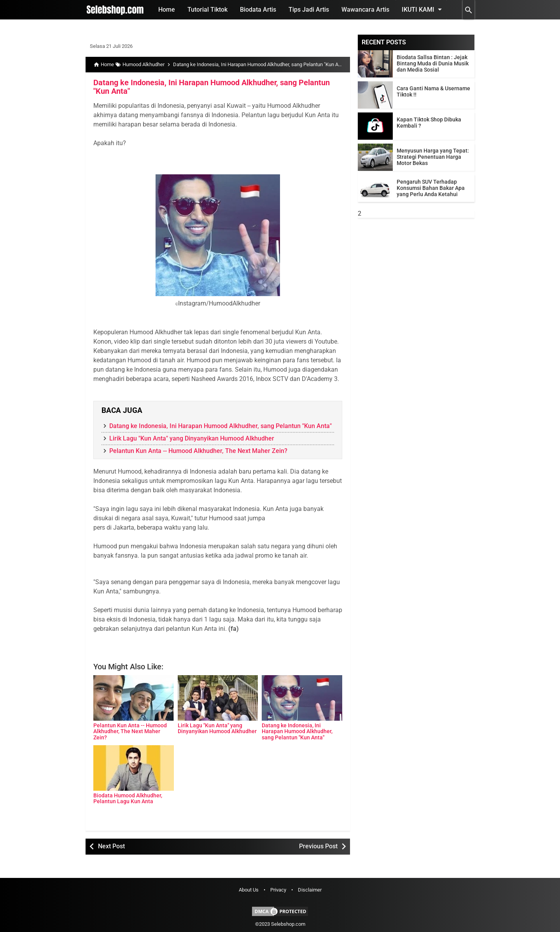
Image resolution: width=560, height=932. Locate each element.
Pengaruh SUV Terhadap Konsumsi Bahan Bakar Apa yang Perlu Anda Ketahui (431, 188)
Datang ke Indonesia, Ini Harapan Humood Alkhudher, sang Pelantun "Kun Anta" (212, 87)
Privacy (278, 890)
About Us (249, 890)
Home (167, 10)
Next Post (111, 846)
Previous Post (318, 846)
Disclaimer (310, 890)
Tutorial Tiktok (207, 10)
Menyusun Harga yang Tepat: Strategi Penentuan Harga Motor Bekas (433, 157)
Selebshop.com (288, 924)
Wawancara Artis (365, 10)
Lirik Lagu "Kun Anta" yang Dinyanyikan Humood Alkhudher (192, 438)
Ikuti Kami (423, 9)
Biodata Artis (258, 10)
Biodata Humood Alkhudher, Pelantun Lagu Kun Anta (128, 798)
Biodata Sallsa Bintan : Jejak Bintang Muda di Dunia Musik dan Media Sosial (433, 63)
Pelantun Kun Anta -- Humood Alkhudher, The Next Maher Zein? (198, 451)
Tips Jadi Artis (309, 10)
